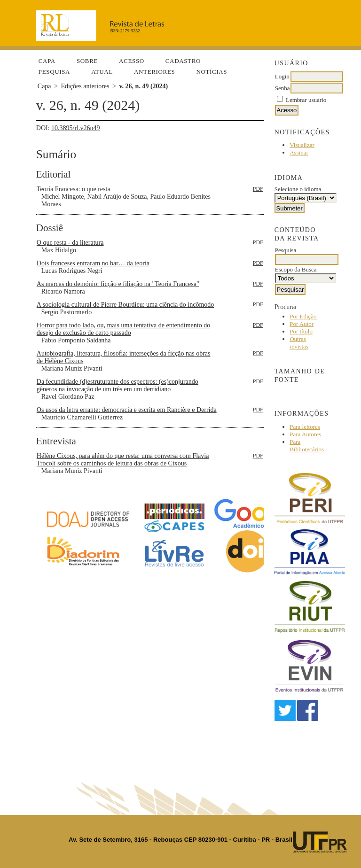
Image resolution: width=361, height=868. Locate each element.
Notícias (212, 72)
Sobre (87, 61)
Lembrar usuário (306, 100)
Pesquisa (54, 72)
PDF (258, 189)
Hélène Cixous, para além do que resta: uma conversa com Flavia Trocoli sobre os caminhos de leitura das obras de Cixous (123, 460)
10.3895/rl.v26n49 (75, 128)
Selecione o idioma (298, 189)
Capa (47, 61)
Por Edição (303, 316)
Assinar (299, 152)
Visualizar (302, 145)
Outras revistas (299, 343)
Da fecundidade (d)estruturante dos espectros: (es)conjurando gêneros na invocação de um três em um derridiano (118, 385)
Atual (102, 72)
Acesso (132, 61)
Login (282, 76)
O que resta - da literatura (70, 243)
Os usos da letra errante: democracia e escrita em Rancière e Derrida (127, 410)
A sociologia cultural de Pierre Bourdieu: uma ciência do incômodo (126, 305)
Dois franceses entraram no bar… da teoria (93, 263)
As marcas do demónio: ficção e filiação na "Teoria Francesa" (118, 284)
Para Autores (305, 434)
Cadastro (183, 61)
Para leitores (305, 427)
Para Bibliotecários (307, 446)
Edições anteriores (85, 86)
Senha (283, 88)
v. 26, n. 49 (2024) (143, 86)
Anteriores (154, 72)
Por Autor (302, 324)
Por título (301, 331)
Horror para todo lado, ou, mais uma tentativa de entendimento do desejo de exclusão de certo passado (123, 329)
